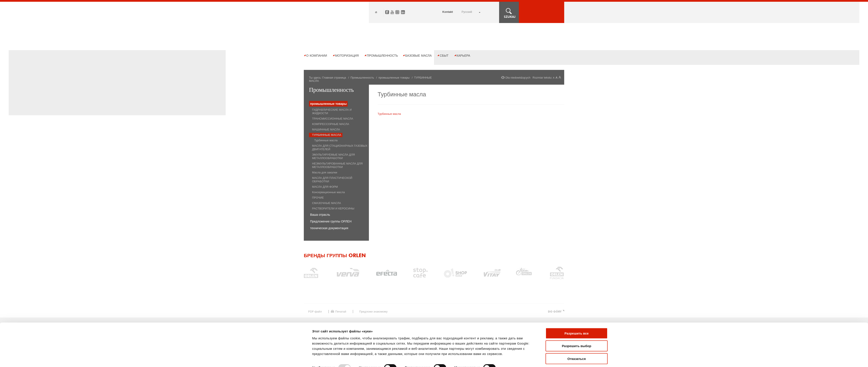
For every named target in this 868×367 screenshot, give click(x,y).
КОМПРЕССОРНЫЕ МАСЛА (331, 124)
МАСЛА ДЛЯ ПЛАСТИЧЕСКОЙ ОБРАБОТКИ (332, 180)
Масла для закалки (325, 172)
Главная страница (334, 78)
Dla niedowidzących (518, 78)
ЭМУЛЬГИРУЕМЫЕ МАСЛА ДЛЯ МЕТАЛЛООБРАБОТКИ (333, 156)
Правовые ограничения (349, 354)
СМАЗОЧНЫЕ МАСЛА (326, 203)
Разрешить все (576, 276)
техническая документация (329, 228)
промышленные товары (394, 78)
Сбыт (444, 55)
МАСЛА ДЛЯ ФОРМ (325, 187)
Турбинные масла (326, 140)
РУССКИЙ (467, 12)
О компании (317, 55)
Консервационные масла (328, 192)
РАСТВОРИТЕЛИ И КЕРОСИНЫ (333, 208)
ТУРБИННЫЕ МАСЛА (327, 135)
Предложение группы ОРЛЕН (331, 221)
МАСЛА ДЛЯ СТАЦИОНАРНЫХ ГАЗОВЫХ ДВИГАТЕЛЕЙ (340, 147)
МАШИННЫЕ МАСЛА (326, 129)
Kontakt (448, 12)
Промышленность (382, 55)
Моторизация (347, 55)
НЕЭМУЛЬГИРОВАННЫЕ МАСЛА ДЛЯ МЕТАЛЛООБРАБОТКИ (337, 165)
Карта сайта (311, 354)
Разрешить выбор (576, 288)
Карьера (463, 55)
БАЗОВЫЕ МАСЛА (418, 55)
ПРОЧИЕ (318, 198)
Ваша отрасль (320, 215)
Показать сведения (328, 317)
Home (376, 12)
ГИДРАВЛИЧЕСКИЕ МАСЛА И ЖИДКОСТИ (332, 111)
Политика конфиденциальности (399, 354)
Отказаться (577, 301)
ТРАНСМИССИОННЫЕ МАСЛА (333, 119)
